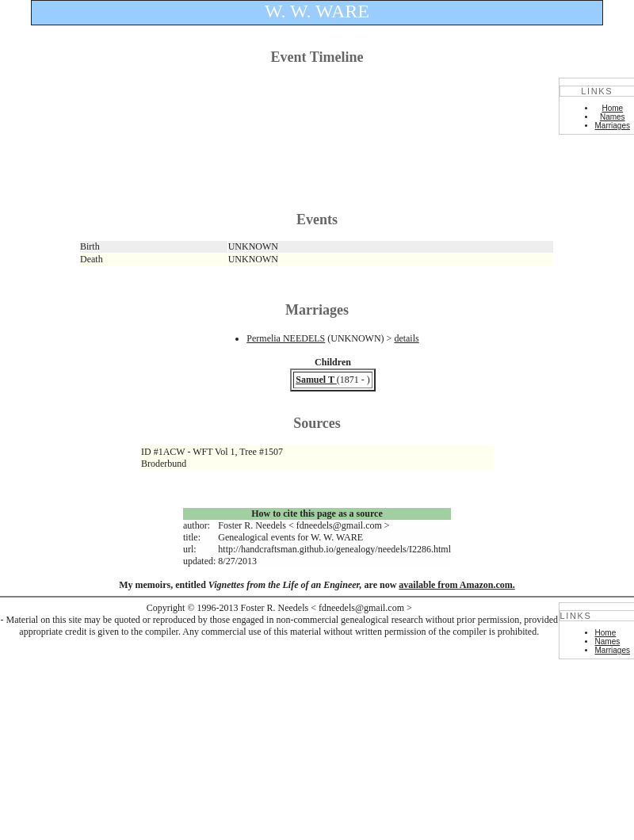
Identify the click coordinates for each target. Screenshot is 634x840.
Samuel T (316, 380)
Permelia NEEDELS (286, 338)
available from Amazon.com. (456, 585)
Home (612, 108)
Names (613, 117)
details (406, 338)
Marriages (613, 126)
